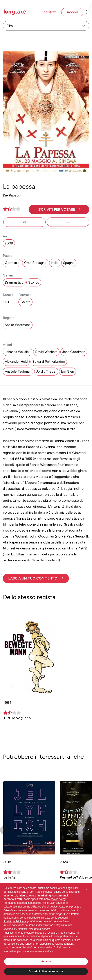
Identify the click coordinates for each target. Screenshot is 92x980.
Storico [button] (34, 282)
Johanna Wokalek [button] (18, 352)
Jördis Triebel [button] (46, 372)
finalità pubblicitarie (15, 921)
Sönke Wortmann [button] (18, 325)
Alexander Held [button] (16, 362)
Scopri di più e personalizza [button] (46, 971)
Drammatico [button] (14, 282)
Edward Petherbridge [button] (49, 362)
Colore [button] (25, 302)
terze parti (62, 903)
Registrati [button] (49, 12)
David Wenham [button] (46, 352)
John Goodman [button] (74, 352)
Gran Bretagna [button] (35, 263)
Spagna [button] (69, 263)
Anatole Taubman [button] (18, 372)
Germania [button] (12, 263)
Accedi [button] (72, 12)
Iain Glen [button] (68, 372)
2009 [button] (9, 243)
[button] (59, 210)
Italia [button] (55, 263)
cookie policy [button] (58, 899)
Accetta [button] (46, 961)
